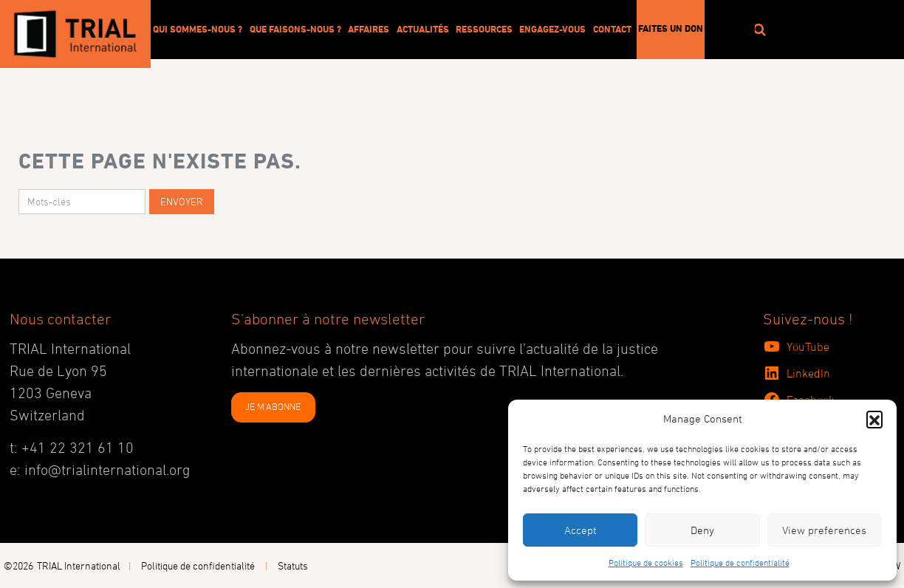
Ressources (484, 29)
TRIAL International (79, 565)
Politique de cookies (646, 562)
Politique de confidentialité (740, 562)
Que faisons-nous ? (295, 29)
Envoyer (182, 201)
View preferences (824, 530)
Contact (612, 29)
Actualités (423, 29)
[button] (874, 419)
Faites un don (671, 28)
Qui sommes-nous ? (198, 29)
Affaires (369, 29)
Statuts (293, 565)
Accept (581, 530)
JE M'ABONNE (273, 406)
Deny (702, 530)
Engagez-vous (552, 29)
